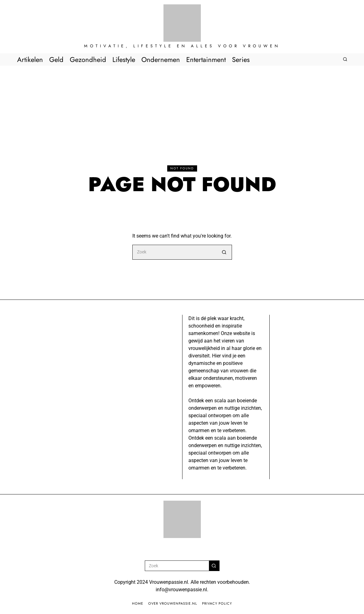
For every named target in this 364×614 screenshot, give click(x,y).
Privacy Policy (217, 603)
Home (138, 603)
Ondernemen (161, 59)
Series (241, 59)
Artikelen (30, 59)
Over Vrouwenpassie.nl (173, 603)
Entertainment (206, 59)
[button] (225, 252)
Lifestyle (124, 59)
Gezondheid (88, 59)
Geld (56, 59)
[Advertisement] (182, 112)
